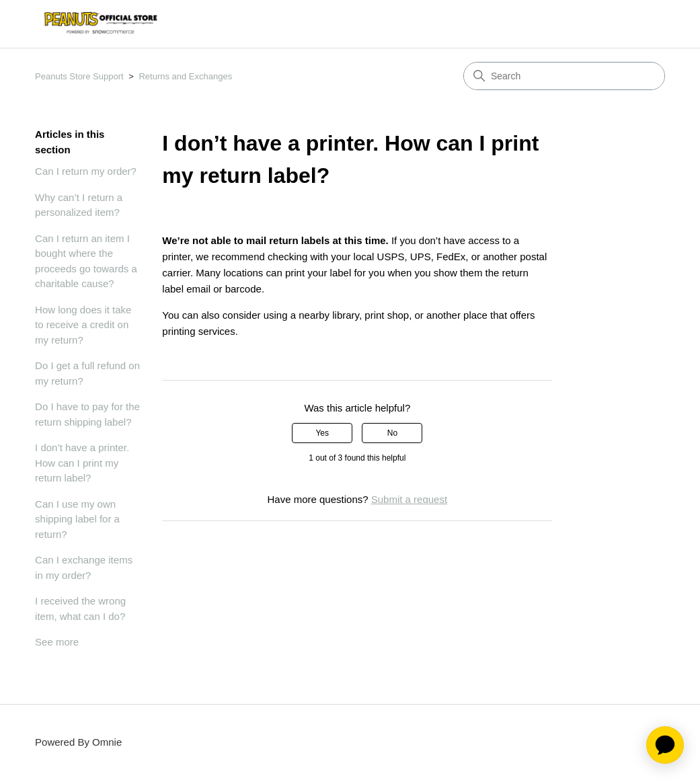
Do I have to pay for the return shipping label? (87, 414)
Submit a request (409, 499)
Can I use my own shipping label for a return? (77, 519)
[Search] (564, 76)
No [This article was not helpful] (392, 433)
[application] (665, 745)
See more (57, 642)
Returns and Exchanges (185, 76)
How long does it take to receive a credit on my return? (83, 325)
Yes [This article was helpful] (322, 433)
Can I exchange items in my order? (84, 568)
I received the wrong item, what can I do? (80, 609)
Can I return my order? (86, 171)
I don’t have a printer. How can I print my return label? (82, 463)
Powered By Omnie (78, 742)
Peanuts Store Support (79, 76)
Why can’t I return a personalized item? (79, 205)
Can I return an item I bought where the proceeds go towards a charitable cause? (86, 261)
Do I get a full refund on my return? (87, 373)
